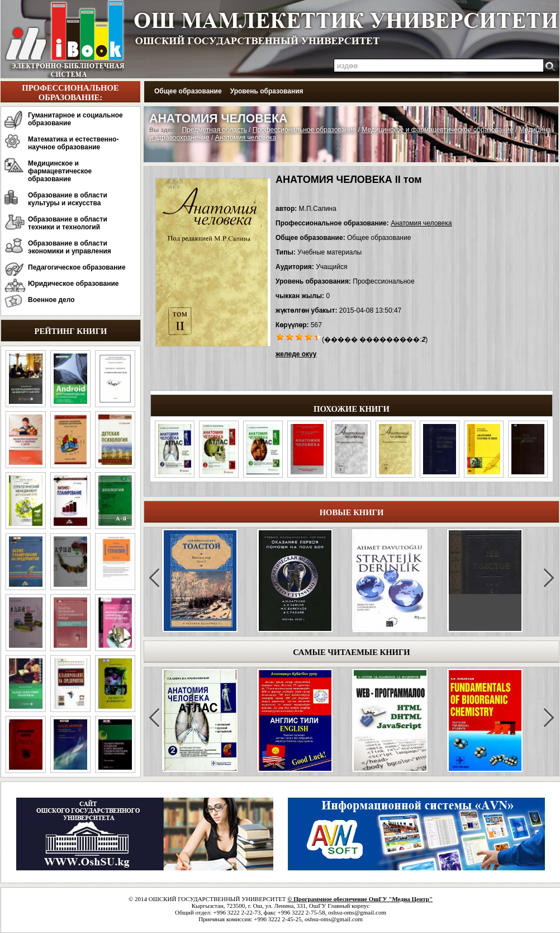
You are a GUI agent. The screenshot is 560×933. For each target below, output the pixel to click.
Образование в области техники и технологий (68, 223)
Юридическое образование (73, 284)
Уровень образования (267, 91)
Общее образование (188, 91)
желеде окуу (296, 354)
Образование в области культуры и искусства (68, 199)
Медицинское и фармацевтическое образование (60, 171)
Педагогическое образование (77, 267)
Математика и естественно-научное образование (73, 143)
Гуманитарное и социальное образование (75, 119)
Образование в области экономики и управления (70, 247)
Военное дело (51, 300)
